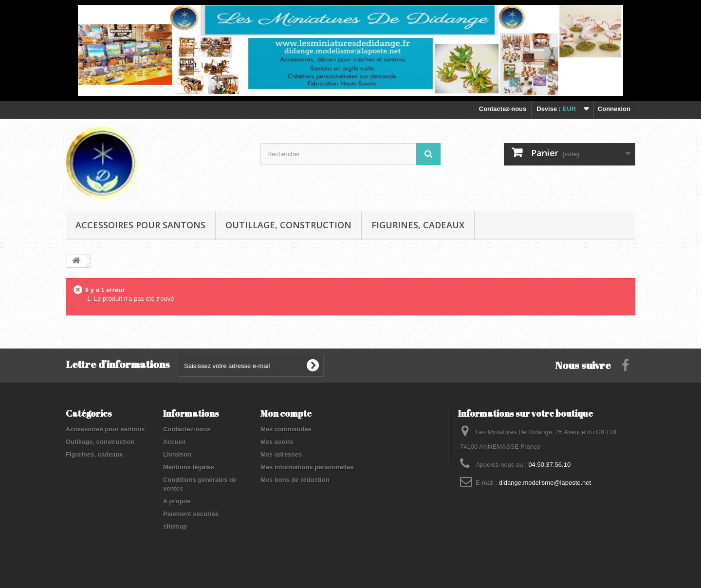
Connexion (614, 109)
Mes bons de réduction (295, 480)
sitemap (175, 526)
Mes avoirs (277, 442)
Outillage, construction (288, 225)
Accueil (174, 442)
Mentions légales (189, 467)
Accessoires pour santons (140, 225)
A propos (177, 501)
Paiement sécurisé (191, 514)
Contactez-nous (503, 109)
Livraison (177, 454)
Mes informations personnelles (307, 467)
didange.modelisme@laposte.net (545, 483)
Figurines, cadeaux (418, 225)
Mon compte (286, 413)
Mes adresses (281, 454)
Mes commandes (286, 429)
